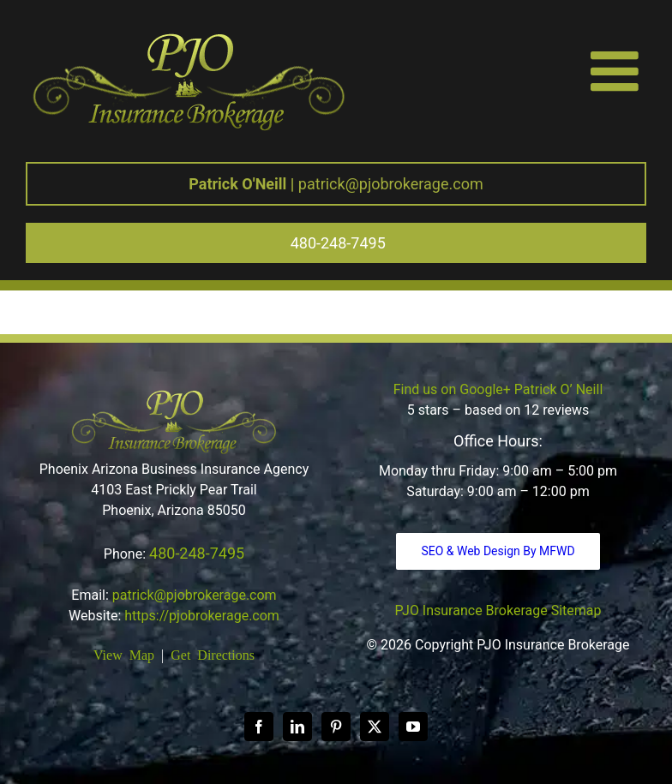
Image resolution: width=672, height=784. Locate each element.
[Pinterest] (336, 727)
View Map (124, 654)
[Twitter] (375, 727)
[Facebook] (259, 727)
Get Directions (213, 654)
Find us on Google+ (452, 389)
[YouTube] (413, 727)
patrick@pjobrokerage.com (336, 184)
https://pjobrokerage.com (202, 616)
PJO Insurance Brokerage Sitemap (498, 610)
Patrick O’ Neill (558, 389)
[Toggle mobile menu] (618, 71)
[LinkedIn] (297, 727)
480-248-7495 (197, 553)
